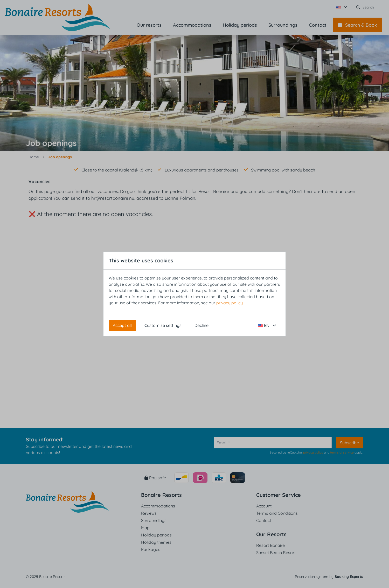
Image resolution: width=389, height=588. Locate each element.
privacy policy (230, 303)
